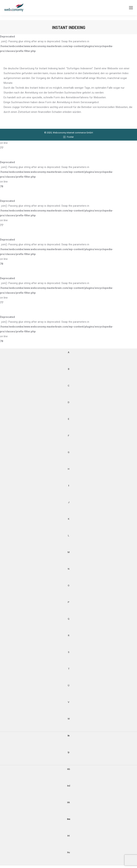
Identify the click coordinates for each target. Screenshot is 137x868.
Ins (69, 819)
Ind (69, 786)
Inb (69, 769)
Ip (69, 752)
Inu (68, 852)
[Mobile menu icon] (131, 8)
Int (68, 836)
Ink (68, 802)
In (68, 735)
